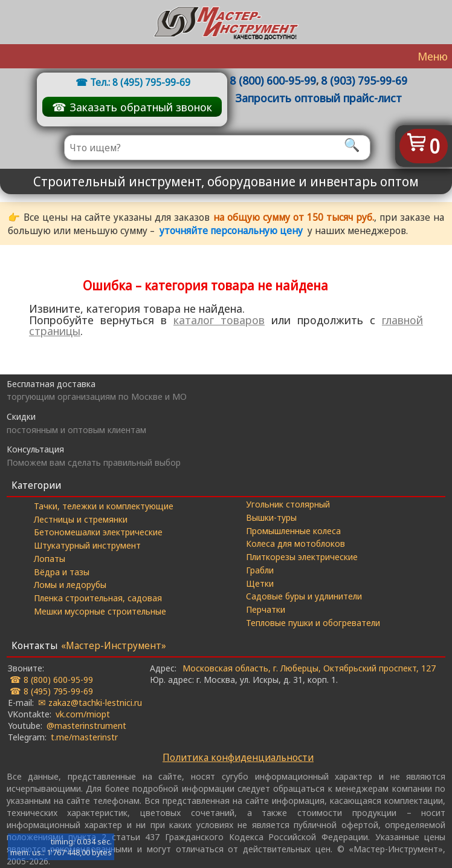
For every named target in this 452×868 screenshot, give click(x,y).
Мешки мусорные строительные (100, 611)
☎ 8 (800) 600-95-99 (51, 679)
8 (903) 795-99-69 (364, 80)
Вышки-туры (271, 517)
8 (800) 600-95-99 (273, 80)
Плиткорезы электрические (302, 556)
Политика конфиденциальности (238, 757)
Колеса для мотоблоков (295, 543)
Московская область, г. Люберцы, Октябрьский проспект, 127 (309, 668)
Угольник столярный (288, 504)
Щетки (260, 583)
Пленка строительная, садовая (98, 598)
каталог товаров (219, 320)
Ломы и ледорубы (70, 584)
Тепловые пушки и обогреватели (313, 622)
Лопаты (50, 558)
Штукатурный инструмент (87, 545)
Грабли (260, 570)
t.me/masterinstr (84, 737)
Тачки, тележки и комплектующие (104, 506)
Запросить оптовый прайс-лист (318, 98)
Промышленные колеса (293, 530)
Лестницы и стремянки (81, 519)
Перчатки (266, 609)
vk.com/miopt (83, 714)
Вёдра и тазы (62, 572)
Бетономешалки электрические (98, 532)
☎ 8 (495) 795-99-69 (51, 691)
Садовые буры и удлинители (304, 596)
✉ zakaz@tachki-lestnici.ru (90, 702)
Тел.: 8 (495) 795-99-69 (140, 82)
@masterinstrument (86, 725)
